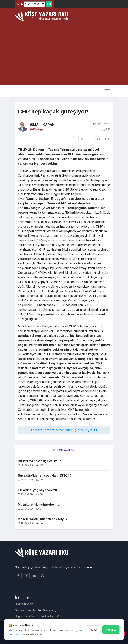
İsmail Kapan (42, 125)
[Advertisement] (64, 53)
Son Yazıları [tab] (64, 450)
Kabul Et (111, 630)
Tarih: (20, 4)
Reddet (93, 630)
